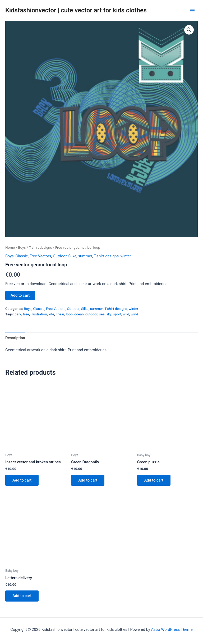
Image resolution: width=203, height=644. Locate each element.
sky (109, 314)
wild (126, 314)
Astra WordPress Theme (172, 629)
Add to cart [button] (22, 480)
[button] (189, 30)
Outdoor (60, 256)
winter (126, 256)
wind (135, 314)
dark (18, 314)
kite (51, 314)
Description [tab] (15, 338)
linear (60, 314)
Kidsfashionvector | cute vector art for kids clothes (76, 10)
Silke (72, 256)
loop (69, 314)
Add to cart (20, 295)
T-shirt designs (41, 247)
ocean (79, 314)
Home (10, 247)
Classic (22, 256)
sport (117, 314)
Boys (22, 247)
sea (102, 314)
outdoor (91, 314)
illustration (39, 314)
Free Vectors (40, 256)
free (26, 314)
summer (85, 256)
